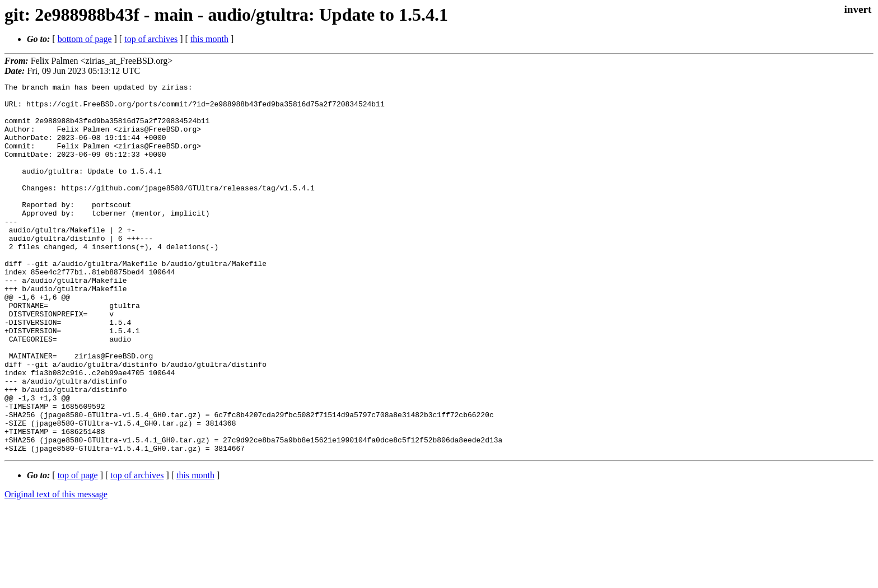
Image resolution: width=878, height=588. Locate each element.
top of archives (151, 39)
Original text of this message (56, 568)
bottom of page (85, 39)
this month (209, 39)
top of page (78, 549)
